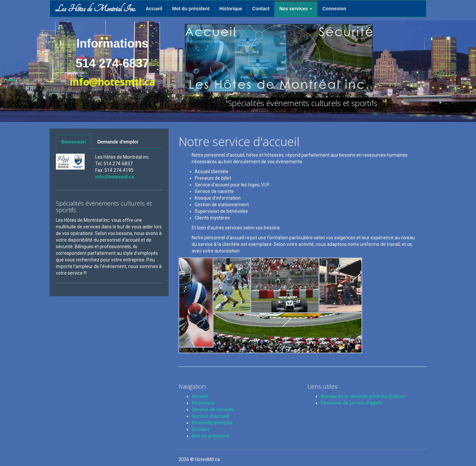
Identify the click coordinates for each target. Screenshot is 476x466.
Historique (231, 9)
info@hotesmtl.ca (115, 177)
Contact (261, 9)
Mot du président (191, 9)
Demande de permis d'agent (351, 403)
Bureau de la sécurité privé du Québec (363, 396)
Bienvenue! (74, 142)
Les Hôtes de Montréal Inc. (95, 9)
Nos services (296, 9)
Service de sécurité (213, 409)
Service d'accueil (210, 416)
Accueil (154, 9)
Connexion (334, 9)
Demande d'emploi (118, 142)
